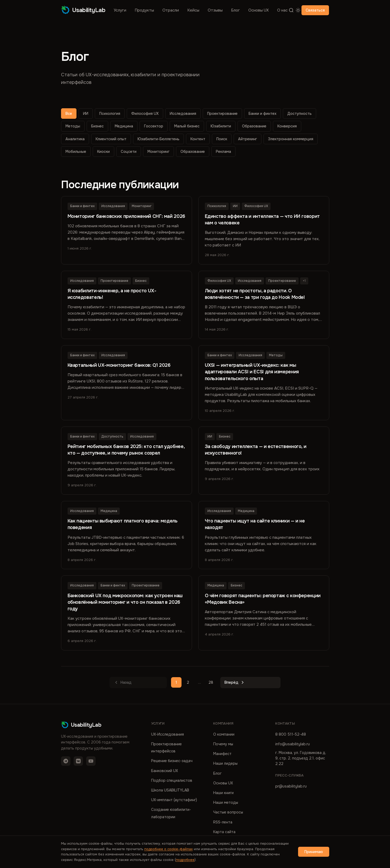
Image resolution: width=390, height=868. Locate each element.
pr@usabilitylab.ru (291, 786)
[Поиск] (291, 10)
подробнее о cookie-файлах (169, 849)
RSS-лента (223, 822)
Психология (110, 114)
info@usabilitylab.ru (293, 744)
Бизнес (97, 126)
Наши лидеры (225, 763)
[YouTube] (91, 761)
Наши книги (223, 792)
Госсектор (154, 126)
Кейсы (193, 10)
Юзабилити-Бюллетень (158, 139)
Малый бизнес (187, 126)
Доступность (300, 114)
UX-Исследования (167, 734)
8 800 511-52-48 (291, 734)
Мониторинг (158, 152)
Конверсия (287, 126)
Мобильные (76, 152)
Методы (73, 126)
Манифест (222, 753)
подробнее (185, 860)
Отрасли (171, 10)
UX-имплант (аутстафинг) (174, 800)
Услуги (120, 10)
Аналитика (75, 139)
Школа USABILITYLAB (170, 790)
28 (211, 682)
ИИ (86, 114)
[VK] (78, 761)
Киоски (103, 152)
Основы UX (259, 10)
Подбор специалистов (172, 780)
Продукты (144, 10)
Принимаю (314, 852)
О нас (282, 10)
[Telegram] (66, 761)
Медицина (124, 126)
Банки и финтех (262, 114)
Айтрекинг (248, 139)
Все (69, 114)
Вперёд (235, 682)
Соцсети (129, 152)
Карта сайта (224, 832)
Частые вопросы (228, 812)
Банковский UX (164, 770)
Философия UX (145, 114)
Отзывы (215, 10)
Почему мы (223, 744)
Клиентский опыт (111, 139)
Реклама (223, 152)
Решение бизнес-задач (172, 761)
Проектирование (222, 114)
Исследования (183, 114)
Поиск (222, 139)
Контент (198, 139)
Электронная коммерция (291, 139)
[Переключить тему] (298, 10)
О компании (224, 734)
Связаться (315, 10)
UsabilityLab (83, 10)
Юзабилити (221, 126)
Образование (254, 126)
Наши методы (226, 802)
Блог (235, 10)
